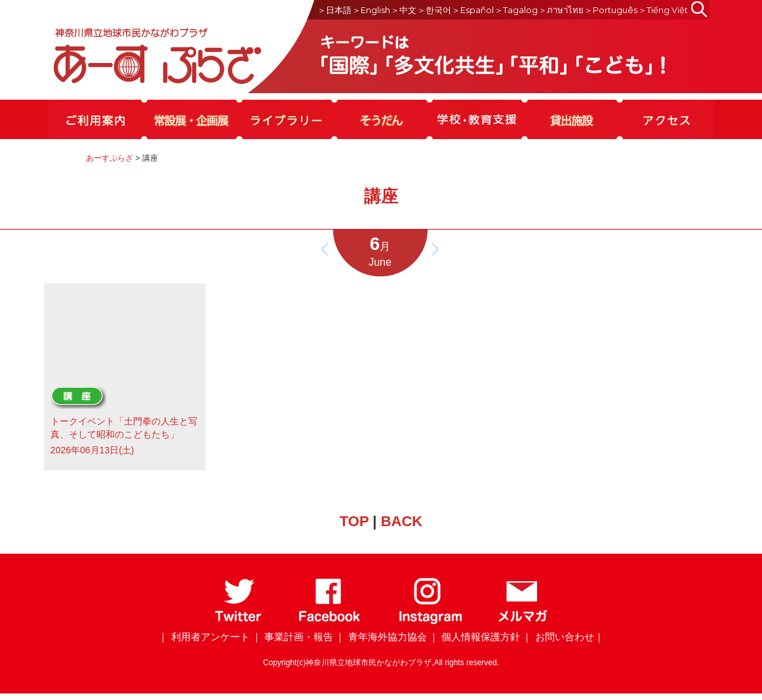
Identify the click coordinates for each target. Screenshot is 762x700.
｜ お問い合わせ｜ (563, 637)
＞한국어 (434, 10)
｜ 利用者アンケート (204, 637)
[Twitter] (238, 622)
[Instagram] (430, 622)
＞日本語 (334, 10)
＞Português (611, 10)
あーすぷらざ (110, 158)
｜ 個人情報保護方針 (474, 637)
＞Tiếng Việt (663, 10)
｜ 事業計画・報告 (292, 637)
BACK (402, 521)
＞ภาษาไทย (561, 10)
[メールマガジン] (523, 622)
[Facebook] (330, 622)
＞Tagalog (516, 10)
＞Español (473, 10)
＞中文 (404, 10)
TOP (354, 521)
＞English (371, 10)
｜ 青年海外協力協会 (381, 637)
